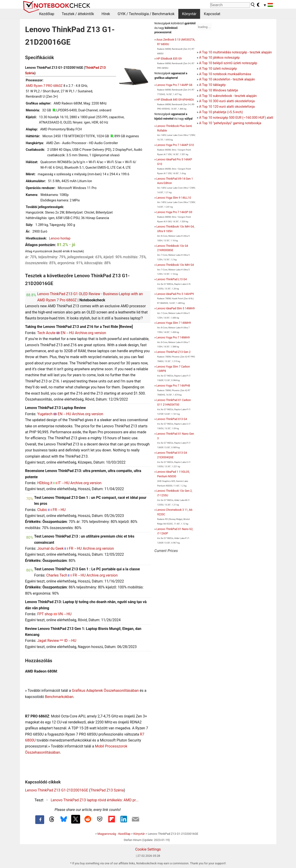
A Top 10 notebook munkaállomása (225, 74)
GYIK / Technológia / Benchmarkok (146, 14)
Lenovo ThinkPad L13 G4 (172, 279)
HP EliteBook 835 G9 (169, 59)
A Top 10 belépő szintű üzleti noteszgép (228, 63)
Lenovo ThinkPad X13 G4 (172, 419)
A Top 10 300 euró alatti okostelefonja (227, 101)
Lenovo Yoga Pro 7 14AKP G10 (175, 145)
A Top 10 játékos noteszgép (219, 58)
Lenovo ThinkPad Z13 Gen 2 (173, 352)
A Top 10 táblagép (212, 85)
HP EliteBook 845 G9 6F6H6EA (175, 100)
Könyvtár (189, 14)
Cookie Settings (148, 849)
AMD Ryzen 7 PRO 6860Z (44, 86)
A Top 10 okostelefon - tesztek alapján (227, 79)
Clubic (42, 510)
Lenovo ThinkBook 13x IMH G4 (175, 265)
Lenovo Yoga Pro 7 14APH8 (173, 386)
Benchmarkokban (59, 697)
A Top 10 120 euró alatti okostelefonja (227, 107)
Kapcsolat (212, 14)
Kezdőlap (47, 14)
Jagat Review (48, 641)
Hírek (106, 14)
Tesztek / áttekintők (78, 14)
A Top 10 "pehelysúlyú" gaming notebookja (230, 123)
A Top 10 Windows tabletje (219, 90)
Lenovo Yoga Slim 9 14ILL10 (174, 198)
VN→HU (65, 614)
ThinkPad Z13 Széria (107, 790)
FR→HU (59, 510)
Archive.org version (90, 333)
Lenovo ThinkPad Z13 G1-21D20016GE (57, 790)
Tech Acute (46, 333)
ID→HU (70, 641)
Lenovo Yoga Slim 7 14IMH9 (174, 323)
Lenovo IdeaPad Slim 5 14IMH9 (175, 308)
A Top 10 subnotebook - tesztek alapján (228, 96)
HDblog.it (45, 483)
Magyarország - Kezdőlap (114, 834)
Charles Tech (57, 575)
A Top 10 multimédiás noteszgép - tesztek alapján (236, 52)
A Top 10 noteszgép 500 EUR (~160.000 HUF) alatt (236, 118)
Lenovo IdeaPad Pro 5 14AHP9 (175, 294)
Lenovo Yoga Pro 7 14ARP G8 (174, 85)
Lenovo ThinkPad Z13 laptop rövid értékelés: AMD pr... (95, 800)
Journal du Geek (50, 548)
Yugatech (45, 414)
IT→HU (64, 483)
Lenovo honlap (60, 238)
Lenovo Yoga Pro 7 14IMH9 (173, 338)
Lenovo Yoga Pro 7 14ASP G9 (174, 212)
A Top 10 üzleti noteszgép (218, 69)
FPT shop (45, 614)
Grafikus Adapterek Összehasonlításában (105, 691)
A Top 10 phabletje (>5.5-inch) (221, 112)
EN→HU (67, 333)
